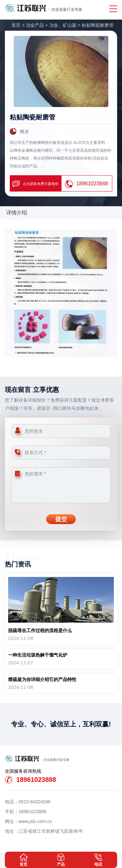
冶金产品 (35, 25)
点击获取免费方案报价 (35, 184)
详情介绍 (17, 213)
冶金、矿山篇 (63, 25)
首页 (16, 25)
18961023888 (87, 184)
